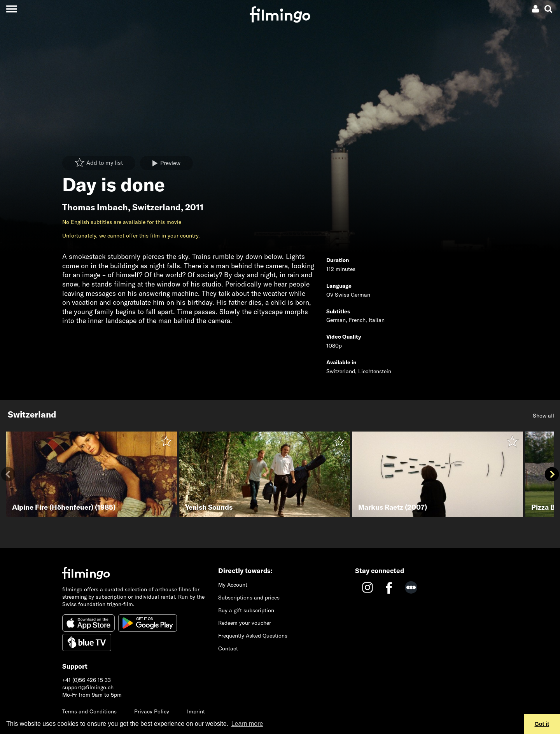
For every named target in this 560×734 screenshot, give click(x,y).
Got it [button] (542, 724)
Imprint (196, 711)
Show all (543, 416)
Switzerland (157, 207)
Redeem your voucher (245, 623)
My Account (233, 585)
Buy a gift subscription (246, 610)
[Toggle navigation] (11, 9)
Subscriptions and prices (249, 598)
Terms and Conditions (89, 711)
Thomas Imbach (95, 207)
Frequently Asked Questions (253, 636)
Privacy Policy (152, 711)
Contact (228, 648)
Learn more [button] (247, 724)
